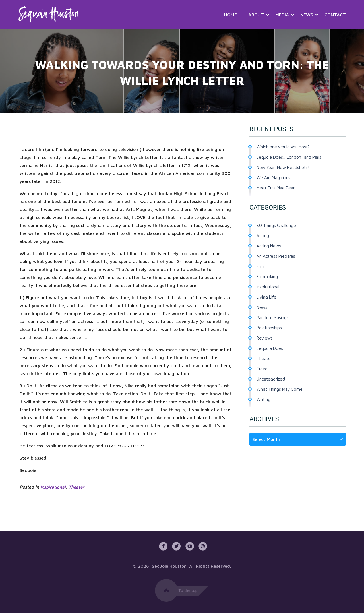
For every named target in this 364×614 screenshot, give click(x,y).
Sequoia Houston (169, 567)
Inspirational (53, 487)
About (256, 15)
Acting (263, 235)
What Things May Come (281, 389)
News (307, 15)
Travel (263, 369)
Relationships (270, 328)
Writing (264, 399)
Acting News (270, 246)
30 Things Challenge (277, 225)
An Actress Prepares (277, 256)
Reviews (265, 338)
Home (230, 15)
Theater (77, 487)
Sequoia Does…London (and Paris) (291, 157)
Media (282, 15)
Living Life (267, 297)
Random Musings (273, 317)
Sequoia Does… (272, 348)
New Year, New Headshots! (285, 167)
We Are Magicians (275, 177)
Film (261, 266)
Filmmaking (268, 276)
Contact (335, 15)
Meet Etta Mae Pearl (278, 188)
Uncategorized (271, 379)
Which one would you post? (285, 147)
